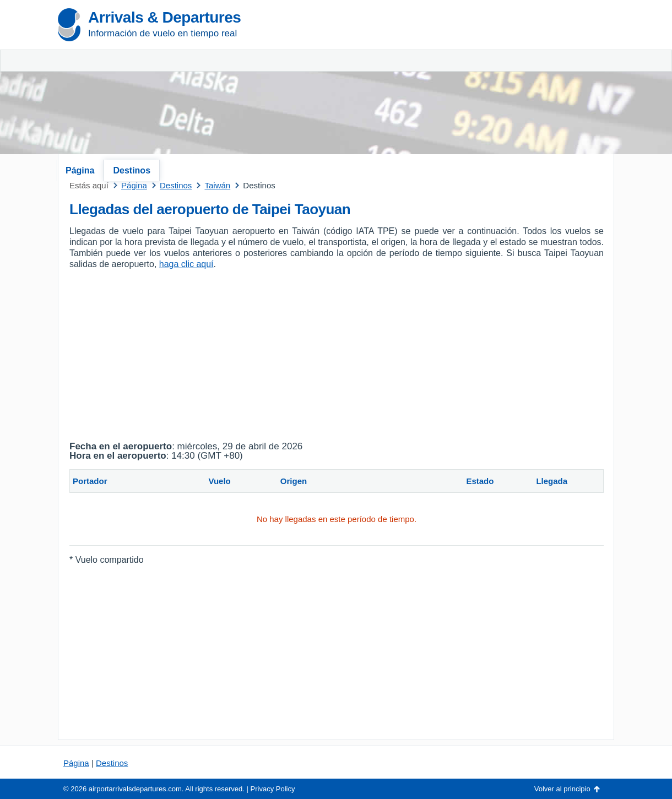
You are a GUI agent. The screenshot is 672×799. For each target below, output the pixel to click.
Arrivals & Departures (164, 17)
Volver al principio (562, 789)
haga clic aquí (186, 264)
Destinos (132, 170)
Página (80, 170)
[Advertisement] (485, 83)
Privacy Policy (273, 789)
